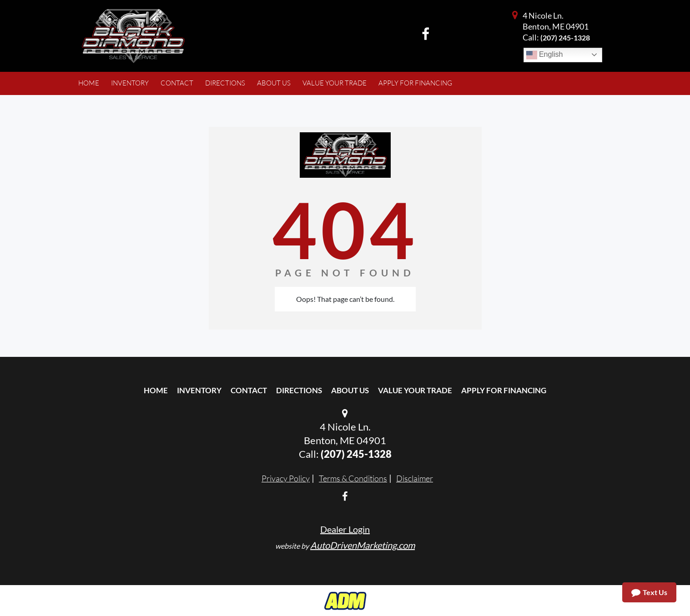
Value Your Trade (415, 390)
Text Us (649, 592)
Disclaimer (415, 478)
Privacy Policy (286, 478)
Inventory (199, 390)
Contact (249, 390)
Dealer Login (345, 529)
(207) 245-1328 (565, 38)
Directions (299, 390)
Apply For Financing (504, 390)
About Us (350, 390)
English (545, 55)
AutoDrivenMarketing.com (363, 545)
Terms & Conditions (353, 478)
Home (156, 390)
